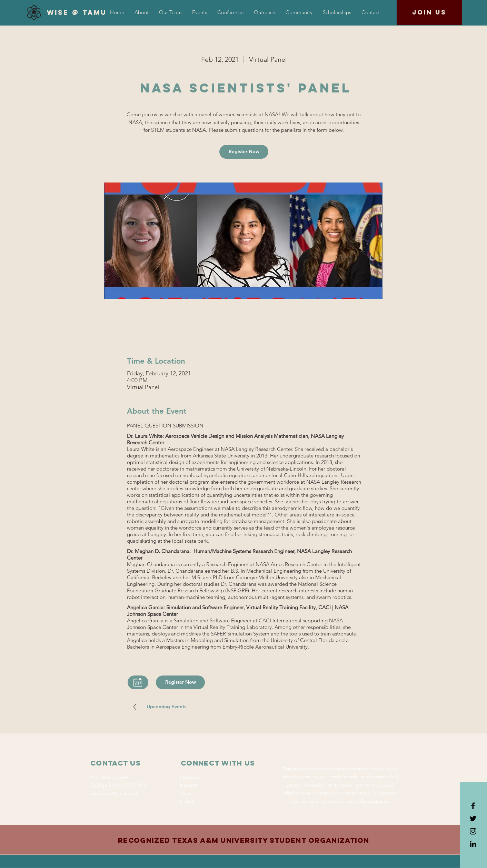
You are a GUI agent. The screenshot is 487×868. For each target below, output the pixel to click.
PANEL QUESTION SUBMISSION (165, 426)
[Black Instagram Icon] (473, 831)
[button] (230, 12)
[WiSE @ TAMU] (77, 13)
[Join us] (429, 13)
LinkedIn (188, 801)
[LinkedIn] (473, 844)
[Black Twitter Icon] (473, 818)
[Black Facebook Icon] (473, 806)
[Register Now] (244, 152)
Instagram (190, 785)
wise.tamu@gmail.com (114, 793)
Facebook (190, 777)
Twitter (186, 793)
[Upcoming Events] (166, 707)
